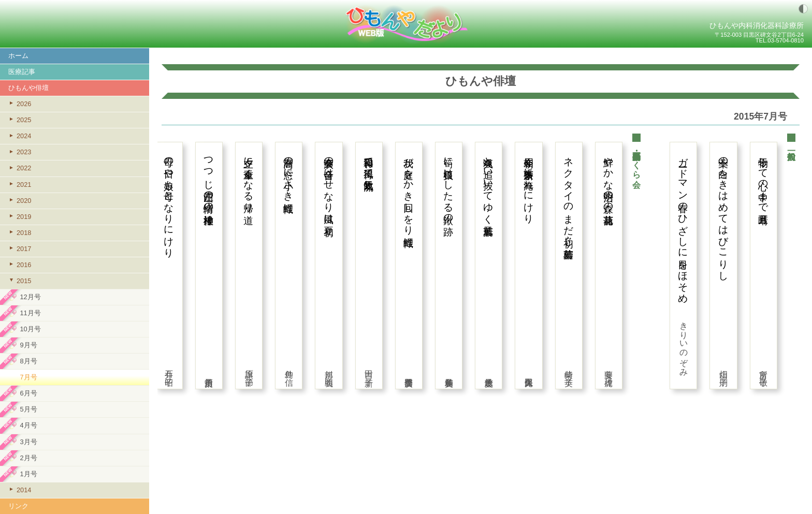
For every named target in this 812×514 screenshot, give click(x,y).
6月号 (28, 393)
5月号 (28, 409)
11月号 (30, 313)
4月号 (28, 425)
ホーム (18, 56)
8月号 (28, 361)
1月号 (28, 474)
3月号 (28, 442)
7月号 (28, 377)
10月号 (30, 329)
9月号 (28, 345)
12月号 (30, 297)
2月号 (28, 458)
